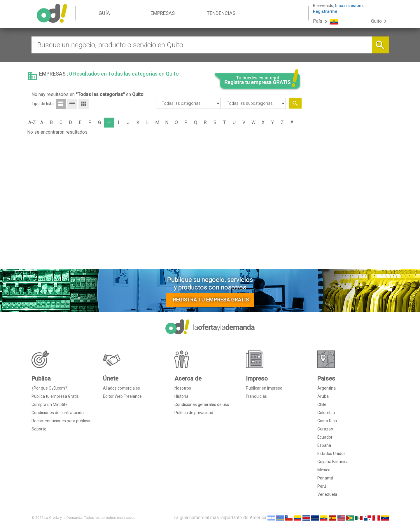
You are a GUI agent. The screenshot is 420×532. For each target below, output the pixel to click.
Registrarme (325, 11)
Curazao (325, 429)
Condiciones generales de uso (202, 404)
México (324, 470)
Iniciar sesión (348, 6)
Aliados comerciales (121, 388)
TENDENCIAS (221, 13)
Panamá (325, 478)
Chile (322, 404)
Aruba (323, 396)
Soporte (39, 429)
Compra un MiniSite (50, 404)
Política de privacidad (194, 413)
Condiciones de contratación (58, 413)
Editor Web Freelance (122, 396)
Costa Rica (327, 421)
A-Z (32, 122)
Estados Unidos (331, 453)
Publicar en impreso (264, 388)
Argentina (327, 388)
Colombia (326, 413)
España (324, 445)
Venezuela (327, 494)
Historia (181, 396)
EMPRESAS (163, 13)
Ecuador (325, 437)
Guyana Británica (333, 462)
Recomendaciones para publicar (61, 421)
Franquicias (256, 396)
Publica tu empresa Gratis (55, 396)
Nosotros (183, 388)
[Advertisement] (347, 176)
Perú (322, 486)
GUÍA (104, 13)
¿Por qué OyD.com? (49, 388)
